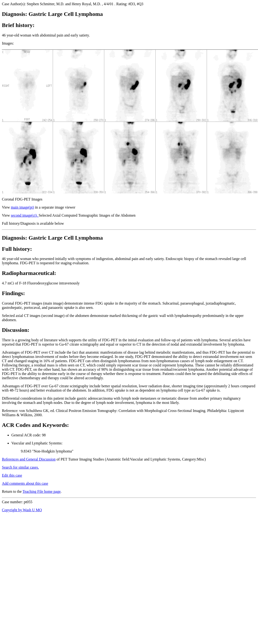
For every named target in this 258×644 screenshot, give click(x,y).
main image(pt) (22, 207)
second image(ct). (25, 215)
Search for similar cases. (20, 467)
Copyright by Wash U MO (22, 510)
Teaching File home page (42, 491)
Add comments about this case (25, 483)
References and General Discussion (29, 459)
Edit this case (12, 475)
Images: (8, 43)
